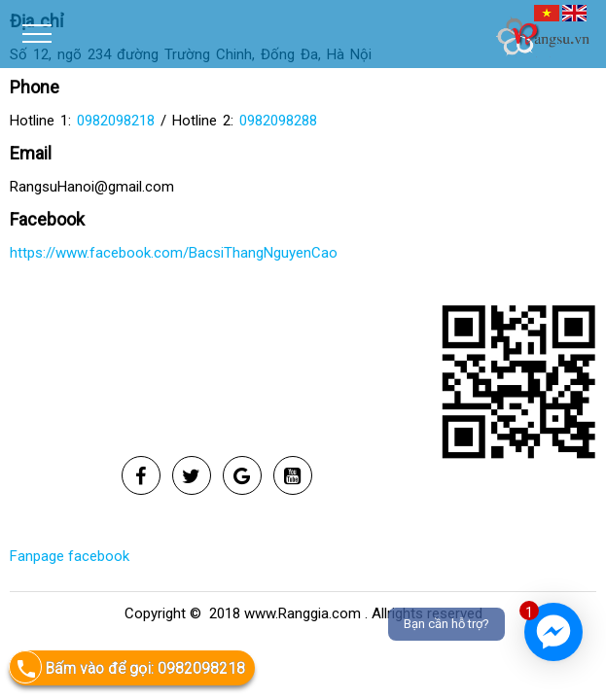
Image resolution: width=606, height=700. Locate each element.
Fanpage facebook (70, 556)
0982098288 (278, 121)
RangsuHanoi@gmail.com (92, 187)
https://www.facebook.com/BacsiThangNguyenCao (174, 253)
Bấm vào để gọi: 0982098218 (127, 668)
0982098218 (116, 121)
